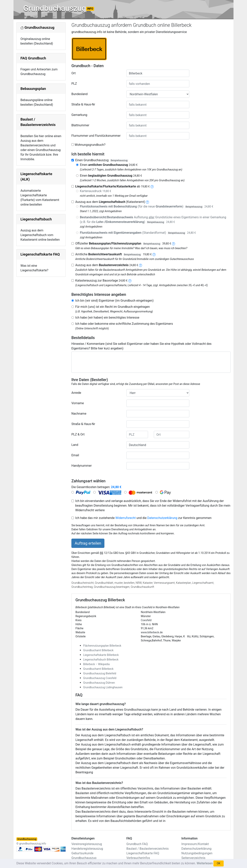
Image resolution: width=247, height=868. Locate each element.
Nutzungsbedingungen (197, 853)
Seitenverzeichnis (193, 858)
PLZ (74, 84)
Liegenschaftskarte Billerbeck (101, 655)
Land (75, 445)
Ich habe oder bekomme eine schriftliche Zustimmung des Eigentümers (124, 324)
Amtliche (113, 254)
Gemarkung (79, 115)
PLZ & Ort (78, 434)
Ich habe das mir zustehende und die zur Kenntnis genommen (143, 518)
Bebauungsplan (33, 89)
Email (75, 455)
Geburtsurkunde (82, 853)
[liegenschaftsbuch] (147, 202)
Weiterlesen (205, 863)
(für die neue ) (147, 206)
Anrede (76, 393)
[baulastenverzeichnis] (140, 265)
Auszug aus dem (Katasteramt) (110, 202)
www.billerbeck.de (152, 632)
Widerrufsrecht (126, 518)
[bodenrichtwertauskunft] (154, 254)
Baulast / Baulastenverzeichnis (148, 849)
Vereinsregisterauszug (87, 844)
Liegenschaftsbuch (36, 219)
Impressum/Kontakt (195, 844)
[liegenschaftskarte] (152, 186)
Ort (74, 73)
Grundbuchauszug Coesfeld (100, 678)
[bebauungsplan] (173, 243)
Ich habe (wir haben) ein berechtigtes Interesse (107, 318)
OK (218, 863)
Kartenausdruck (96, 191)
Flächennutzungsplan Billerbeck (102, 646)
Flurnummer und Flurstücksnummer (96, 136)
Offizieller (123, 243)
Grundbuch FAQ (137, 844)
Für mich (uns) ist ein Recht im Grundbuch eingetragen (113, 307)
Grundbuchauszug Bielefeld (100, 673)
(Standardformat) (138, 233)
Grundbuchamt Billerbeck (98, 650)
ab (113, 186)
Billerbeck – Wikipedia (96, 664)
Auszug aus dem (107, 265)
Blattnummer (80, 125)
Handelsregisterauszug (87, 849)
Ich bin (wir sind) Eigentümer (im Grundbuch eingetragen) (114, 301)
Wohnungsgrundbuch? (90, 145)
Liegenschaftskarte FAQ (40, 254)
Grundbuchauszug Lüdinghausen (103, 687)
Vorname (78, 403)
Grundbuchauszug (59, 8)
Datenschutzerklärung (162, 518)
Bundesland (80, 94)
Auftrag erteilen (88, 543)
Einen (109, 165)
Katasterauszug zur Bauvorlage (101, 280)
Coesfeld (146, 620)
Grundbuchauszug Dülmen (99, 683)
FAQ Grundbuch (33, 58)
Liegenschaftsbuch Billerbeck (101, 660)
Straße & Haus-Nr (83, 104)
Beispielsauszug (119, 160)
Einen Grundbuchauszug (102, 160)
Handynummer (82, 466)
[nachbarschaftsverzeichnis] (130, 280)
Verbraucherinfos (138, 858)
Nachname (79, 414)
